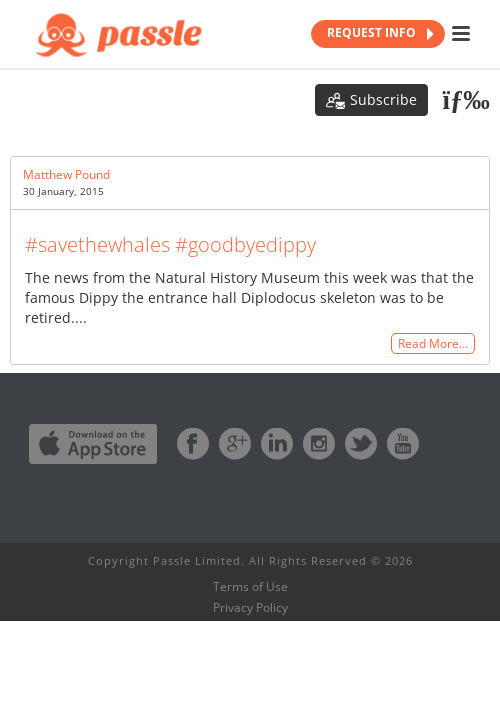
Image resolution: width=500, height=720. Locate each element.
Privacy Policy (250, 608)
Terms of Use (250, 587)
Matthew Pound (66, 174)
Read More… (433, 343)
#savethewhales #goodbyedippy (170, 244)
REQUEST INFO (380, 34)
